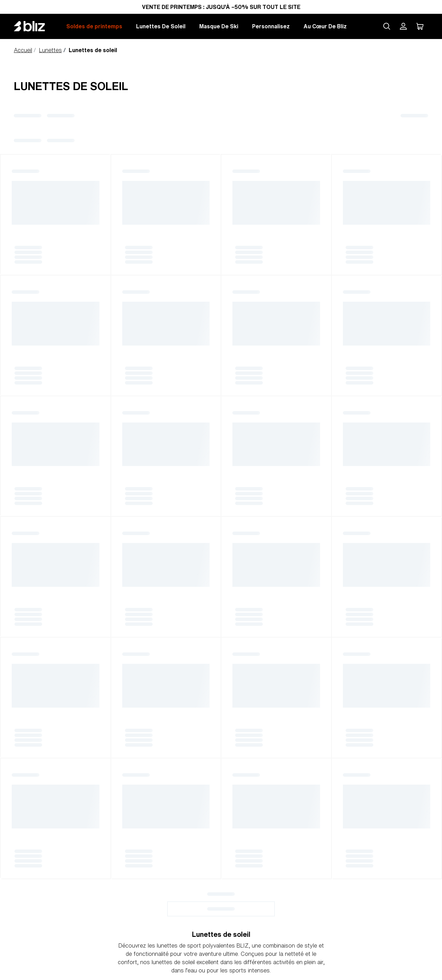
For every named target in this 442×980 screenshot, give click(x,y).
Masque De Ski (219, 26)
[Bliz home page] (35, 26)
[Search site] (387, 26)
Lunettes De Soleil (161, 26)
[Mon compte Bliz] (403, 26)
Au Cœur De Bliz (325, 26)
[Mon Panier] (420, 26)
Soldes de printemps (94, 26)
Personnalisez (271, 26)
